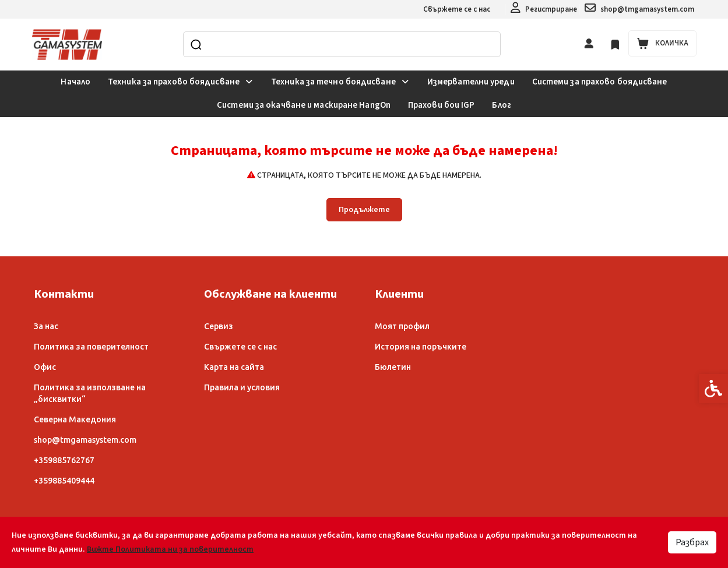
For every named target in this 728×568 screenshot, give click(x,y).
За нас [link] (46, 326)
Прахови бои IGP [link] (442, 105)
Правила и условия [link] (242, 387)
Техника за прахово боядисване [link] (181, 82)
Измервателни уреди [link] (471, 82)
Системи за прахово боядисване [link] (600, 82)
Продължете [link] (364, 210)
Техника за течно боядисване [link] (340, 82)
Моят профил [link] (402, 326)
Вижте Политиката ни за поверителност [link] (170, 549)
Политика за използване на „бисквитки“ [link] (90, 393)
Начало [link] (75, 82)
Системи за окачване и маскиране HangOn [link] (304, 105)
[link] (544, 9)
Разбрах (692, 542)
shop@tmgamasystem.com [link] (85, 440)
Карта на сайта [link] (234, 367)
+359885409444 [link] (64, 481)
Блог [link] (501, 105)
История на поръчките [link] (421, 347)
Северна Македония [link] (75, 419)
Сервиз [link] (219, 326)
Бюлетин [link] (393, 367)
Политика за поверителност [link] (91, 347)
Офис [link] (45, 367)
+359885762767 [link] (64, 460)
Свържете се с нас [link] (457, 9)
